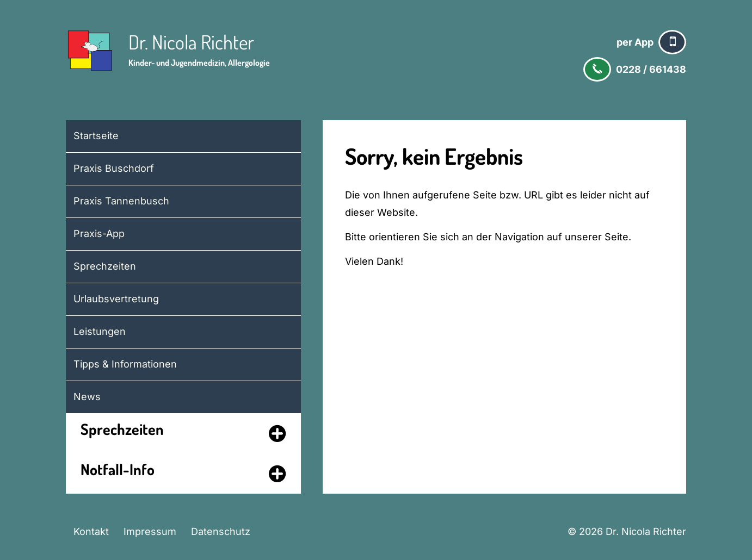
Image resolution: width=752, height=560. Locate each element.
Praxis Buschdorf (114, 168)
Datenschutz (221, 531)
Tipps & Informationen (125, 364)
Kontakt (91, 531)
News (87, 397)
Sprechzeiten (105, 266)
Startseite (96, 136)
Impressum (150, 531)
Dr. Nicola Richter (191, 42)
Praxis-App (99, 234)
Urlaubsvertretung (116, 299)
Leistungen (100, 331)
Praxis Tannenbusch (121, 201)
